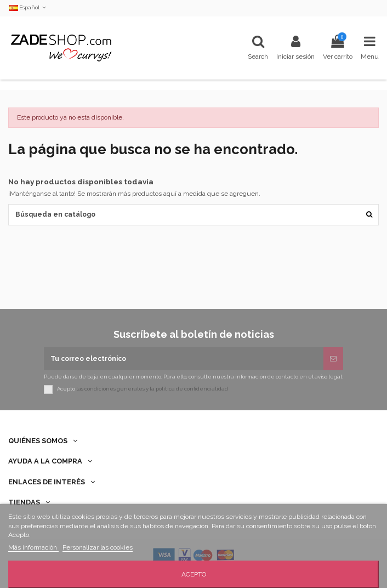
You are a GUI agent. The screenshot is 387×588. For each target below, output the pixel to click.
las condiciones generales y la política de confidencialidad (152, 389)
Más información (33, 547)
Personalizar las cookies (98, 547)
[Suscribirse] (333, 359)
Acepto (194, 574)
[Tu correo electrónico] (184, 359)
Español (28, 7)
